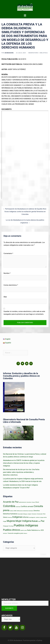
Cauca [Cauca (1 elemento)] (33, 502)
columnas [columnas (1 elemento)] (18, 507)
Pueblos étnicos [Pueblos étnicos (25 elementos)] (11, 530)
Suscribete (9, 608)
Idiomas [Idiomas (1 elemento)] (10, 517)
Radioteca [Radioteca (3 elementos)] (35, 530)
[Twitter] (22, 364)
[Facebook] (18, 364)
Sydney (40, 640)
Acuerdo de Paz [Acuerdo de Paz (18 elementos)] (11, 502)
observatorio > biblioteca (38, 53)
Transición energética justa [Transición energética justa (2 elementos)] (15, 533)
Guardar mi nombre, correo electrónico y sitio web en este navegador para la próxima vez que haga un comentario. (24, 313)
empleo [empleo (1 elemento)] (30, 514)
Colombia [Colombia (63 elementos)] (9, 506)
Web (5, 297)
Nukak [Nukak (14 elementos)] (35, 521)
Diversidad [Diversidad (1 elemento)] (20, 514)
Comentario (8, 253)
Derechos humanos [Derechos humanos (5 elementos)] (10, 514)
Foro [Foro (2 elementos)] (44, 514)
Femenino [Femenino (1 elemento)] (34, 514)
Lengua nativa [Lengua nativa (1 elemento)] (43, 517)
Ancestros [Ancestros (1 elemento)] (29, 502)
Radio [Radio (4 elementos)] (29, 530)
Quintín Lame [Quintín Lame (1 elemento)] (24, 530)
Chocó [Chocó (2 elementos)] (37, 502)
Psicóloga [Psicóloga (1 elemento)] (11, 526)
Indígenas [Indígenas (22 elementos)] (17, 517)
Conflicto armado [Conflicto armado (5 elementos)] (27, 506)
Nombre (7, 273)
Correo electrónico (11, 285)
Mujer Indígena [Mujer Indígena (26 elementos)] (23, 521)
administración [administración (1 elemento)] (23, 502)
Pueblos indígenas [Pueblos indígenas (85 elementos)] (26, 525)
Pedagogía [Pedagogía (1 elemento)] (6, 526)
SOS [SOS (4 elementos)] (42, 530)
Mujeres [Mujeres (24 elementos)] (11, 521)
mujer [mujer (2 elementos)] (5, 521)
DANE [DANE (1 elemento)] (15, 511)
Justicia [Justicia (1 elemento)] (38, 517)
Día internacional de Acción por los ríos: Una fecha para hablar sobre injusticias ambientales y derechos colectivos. (21, 472)
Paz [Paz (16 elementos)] (43, 521)
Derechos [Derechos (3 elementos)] (37, 511)
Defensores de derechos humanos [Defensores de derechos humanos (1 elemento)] (25, 511)
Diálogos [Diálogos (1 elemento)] (25, 514)
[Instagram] (31, 364)
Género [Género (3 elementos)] (5, 517)
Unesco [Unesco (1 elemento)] (25, 533)
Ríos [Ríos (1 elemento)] (39, 530)
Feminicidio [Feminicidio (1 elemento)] (40, 514)
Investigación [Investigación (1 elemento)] (32, 517)
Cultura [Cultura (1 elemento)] (11, 511)
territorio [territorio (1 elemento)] (5, 533)
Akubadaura (9, 53)
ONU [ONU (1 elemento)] (39, 521)
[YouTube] (27, 364)
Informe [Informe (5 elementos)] (26, 517)
